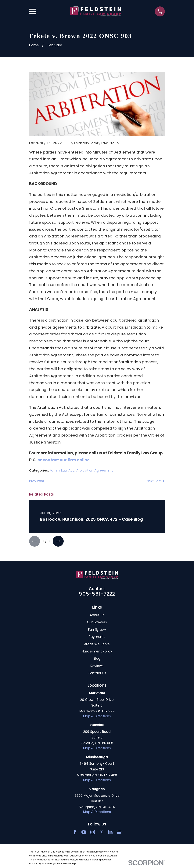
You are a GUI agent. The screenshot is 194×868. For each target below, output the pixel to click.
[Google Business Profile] (119, 833)
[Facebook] (75, 833)
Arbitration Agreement (95, 470)
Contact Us (97, 674)
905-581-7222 (97, 595)
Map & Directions (97, 717)
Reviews (97, 667)
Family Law (97, 630)
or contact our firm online (64, 460)
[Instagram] (93, 833)
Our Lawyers (97, 623)
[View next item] (59, 542)
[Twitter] (102, 833)
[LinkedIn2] (110, 833)
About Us (97, 616)
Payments (97, 638)
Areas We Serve (97, 645)
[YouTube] (84, 833)
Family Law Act (62, 470)
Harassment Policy (97, 652)
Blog (97, 659)
